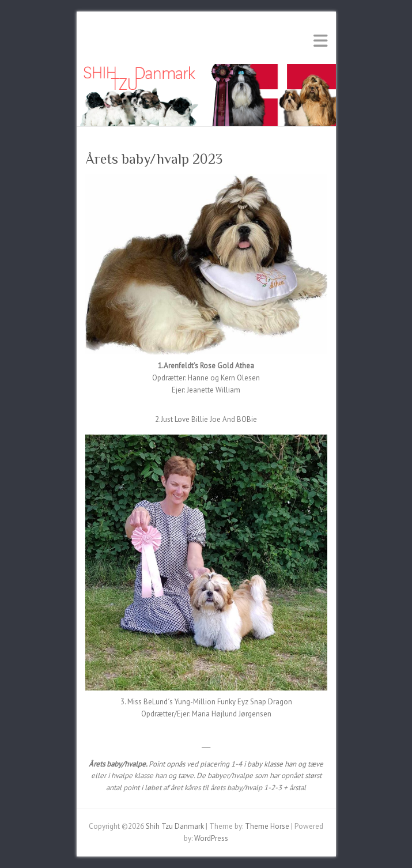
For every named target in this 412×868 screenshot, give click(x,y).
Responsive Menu (320, 41)
